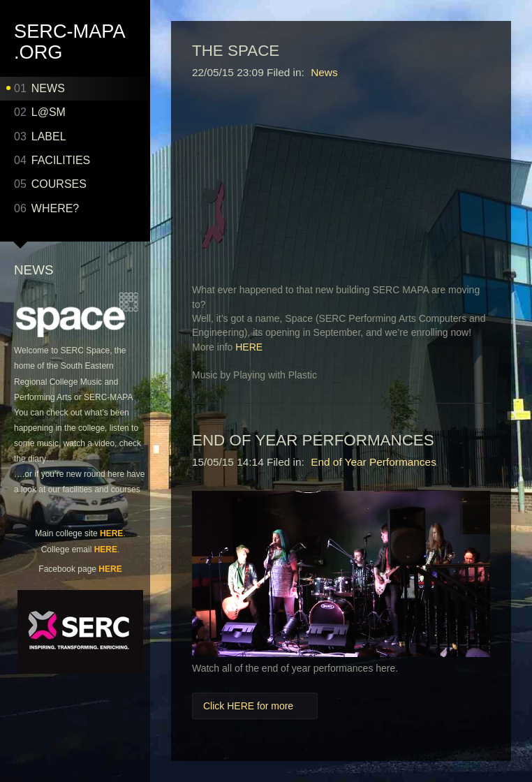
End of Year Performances (313, 440)
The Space (236, 51)
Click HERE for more (248, 706)
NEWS (39, 88)
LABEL (40, 137)
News (324, 72)
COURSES (50, 184)
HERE (111, 533)
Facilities (52, 160)
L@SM (40, 112)
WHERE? (46, 208)
